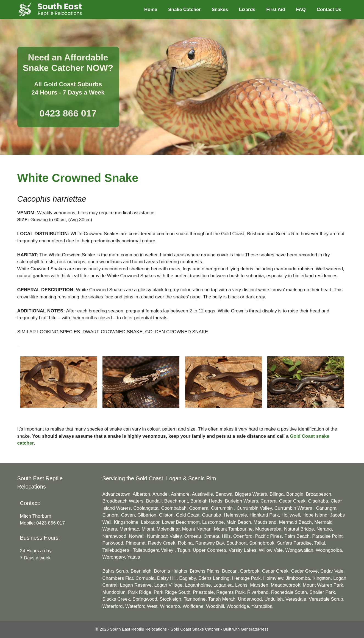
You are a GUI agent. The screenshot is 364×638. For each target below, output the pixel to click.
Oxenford (243, 536)
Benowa (224, 494)
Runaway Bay (210, 543)
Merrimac (129, 529)
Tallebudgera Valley (154, 550)
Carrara (269, 501)
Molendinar (168, 529)
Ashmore (180, 494)
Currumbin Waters (294, 508)
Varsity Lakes (242, 550)
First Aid (276, 9)
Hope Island (315, 515)
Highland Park (264, 515)
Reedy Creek (162, 543)
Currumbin (223, 508)
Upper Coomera (209, 550)
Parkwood (113, 543)
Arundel (161, 494)
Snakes (220, 9)
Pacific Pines (268, 536)
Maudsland (265, 522)
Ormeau (192, 536)
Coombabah (174, 508)
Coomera (199, 508)
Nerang (324, 529)
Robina (185, 543)
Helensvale (235, 515)
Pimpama (136, 543)
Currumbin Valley (254, 508)
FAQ (301, 9)
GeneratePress (255, 629)
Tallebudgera (116, 550)
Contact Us (329, 9)
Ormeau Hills (217, 536)
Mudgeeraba (268, 529)
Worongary (114, 557)
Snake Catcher (184, 9)
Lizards (247, 9)
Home (151, 9)
